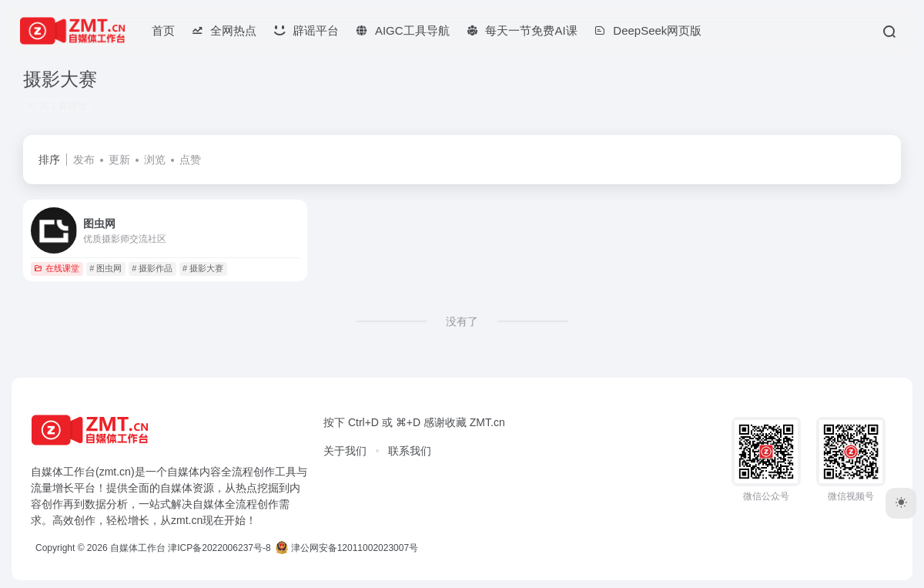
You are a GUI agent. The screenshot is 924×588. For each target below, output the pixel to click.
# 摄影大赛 (203, 268)
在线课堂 (57, 268)
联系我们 (410, 451)
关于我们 (345, 451)
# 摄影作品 (152, 268)
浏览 (155, 160)
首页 (163, 30)
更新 (119, 160)
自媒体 (183, 472)
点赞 (190, 160)
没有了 (462, 321)
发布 (84, 160)
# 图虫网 (105, 268)
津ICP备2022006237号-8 (219, 548)
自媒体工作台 (138, 548)
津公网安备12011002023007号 (347, 548)
